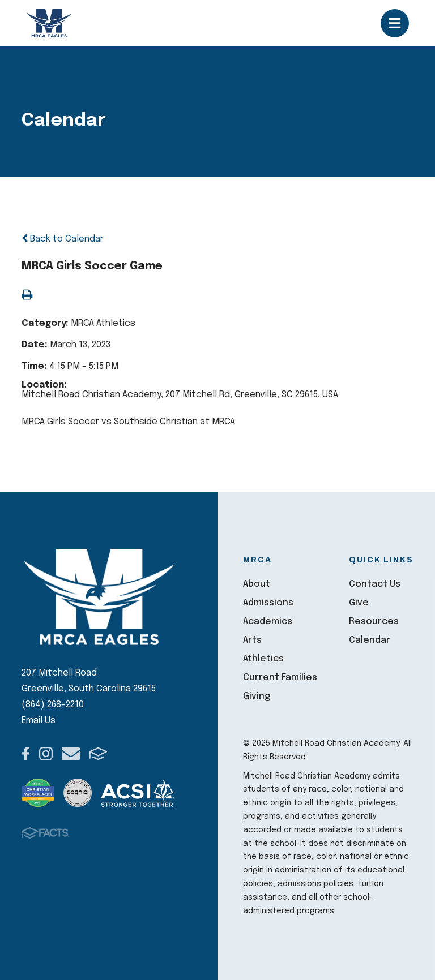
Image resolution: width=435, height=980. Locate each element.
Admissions (268, 603)
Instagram (46, 754)
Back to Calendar (63, 239)
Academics (268, 622)
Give (359, 603)
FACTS (98, 754)
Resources (374, 622)
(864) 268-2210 (53, 705)
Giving (257, 696)
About (257, 584)
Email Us (39, 721)
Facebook (26, 754)
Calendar (370, 640)
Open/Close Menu (395, 23)
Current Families (280, 678)
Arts (252, 640)
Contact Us (375, 584)
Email (71, 754)
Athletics (263, 659)
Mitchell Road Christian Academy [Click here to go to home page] (50, 23)
